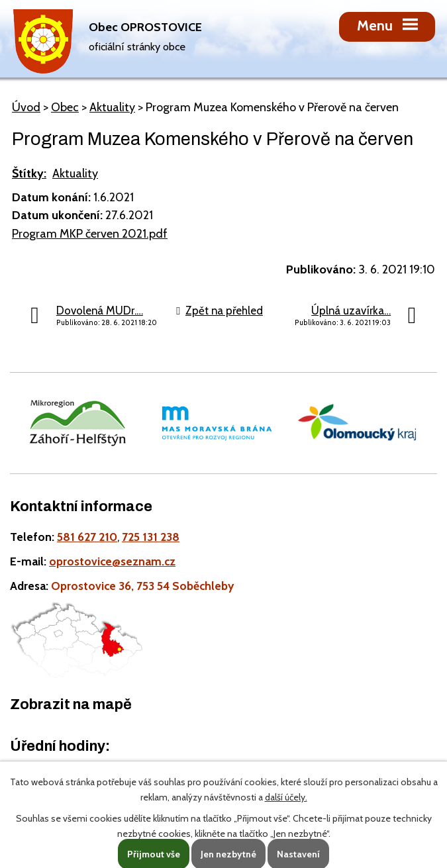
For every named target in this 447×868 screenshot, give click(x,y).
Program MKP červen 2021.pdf (90, 234)
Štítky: (29, 173)
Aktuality (112, 107)
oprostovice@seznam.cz (112, 561)
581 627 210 (87, 537)
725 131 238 (151, 537)
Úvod (26, 107)
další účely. (286, 797)
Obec (65, 107)
